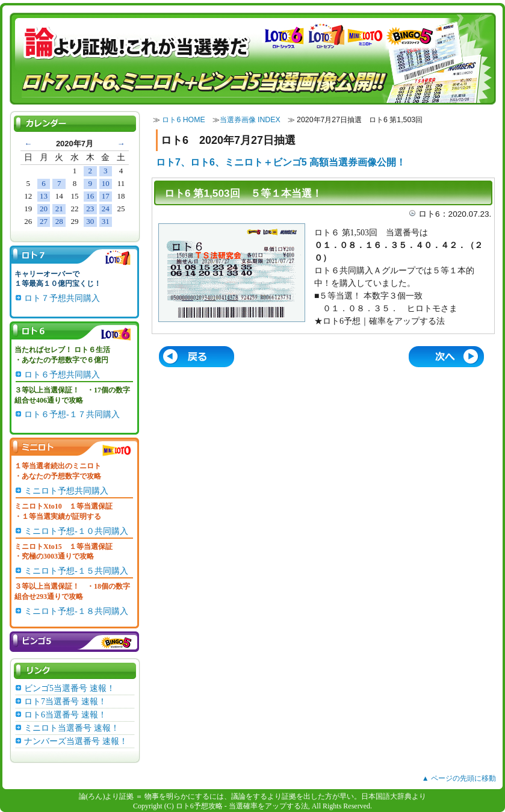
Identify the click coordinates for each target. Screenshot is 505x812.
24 (106, 209)
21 (59, 209)
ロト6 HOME (183, 120)
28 (59, 221)
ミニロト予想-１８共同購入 (76, 611)
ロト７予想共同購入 (62, 298)
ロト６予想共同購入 (62, 375)
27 (44, 221)
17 (106, 196)
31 (106, 221)
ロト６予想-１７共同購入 (72, 414)
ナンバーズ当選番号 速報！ (76, 741)
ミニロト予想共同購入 (66, 491)
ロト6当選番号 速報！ (65, 715)
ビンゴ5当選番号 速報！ (70, 688)
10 (106, 183)
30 (90, 221)
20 (44, 209)
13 (44, 196)
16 (90, 196)
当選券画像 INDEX (250, 120)
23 (90, 209)
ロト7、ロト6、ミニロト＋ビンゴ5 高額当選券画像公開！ (281, 162)
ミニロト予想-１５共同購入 (76, 571)
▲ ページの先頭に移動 (459, 778)
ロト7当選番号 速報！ (65, 702)
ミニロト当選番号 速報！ (72, 728)
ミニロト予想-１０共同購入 (76, 531)
